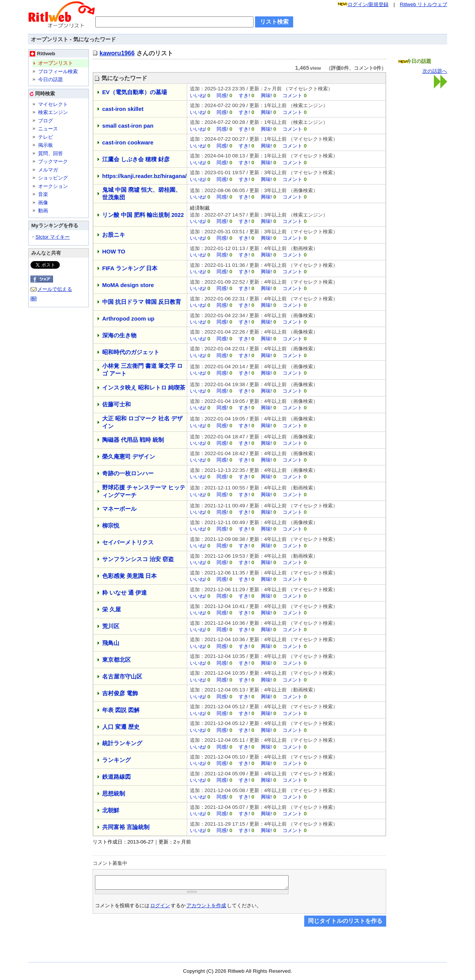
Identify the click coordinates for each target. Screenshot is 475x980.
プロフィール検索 (58, 71)
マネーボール (119, 509)
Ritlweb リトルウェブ (424, 4)
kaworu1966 (117, 53)
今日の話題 (51, 79)
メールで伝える (55, 289)
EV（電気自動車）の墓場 (135, 92)
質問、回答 (51, 153)
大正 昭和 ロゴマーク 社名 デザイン (142, 422)
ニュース (48, 129)
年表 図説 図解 (121, 710)
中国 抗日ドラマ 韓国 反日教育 (142, 302)
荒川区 (111, 626)
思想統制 (114, 794)
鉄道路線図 (116, 777)
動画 (43, 211)
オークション (53, 186)
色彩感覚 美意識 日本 (129, 576)
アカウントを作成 (206, 908)
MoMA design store (128, 285)
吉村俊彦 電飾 (120, 693)
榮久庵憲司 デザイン (129, 457)
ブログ (46, 121)
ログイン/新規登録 (368, 4)
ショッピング (53, 178)
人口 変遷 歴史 (121, 727)
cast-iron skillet (123, 109)
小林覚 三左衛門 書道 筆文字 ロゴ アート (142, 370)
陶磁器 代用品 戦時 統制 (133, 440)
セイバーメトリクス (128, 542)
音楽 (43, 194)
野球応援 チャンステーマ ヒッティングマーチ (144, 491)
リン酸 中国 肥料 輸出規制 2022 (143, 215)
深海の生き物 (119, 335)
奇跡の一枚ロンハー (128, 473)
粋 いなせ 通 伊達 (124, 593)
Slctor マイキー (53, 237)
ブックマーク (53, 161)
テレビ (46, 137)
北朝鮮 (111, 810)
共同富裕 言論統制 (126, 827)
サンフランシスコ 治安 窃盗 (138, 559)
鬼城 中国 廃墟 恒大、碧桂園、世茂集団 (142, 194)
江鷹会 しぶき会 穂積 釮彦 (136, 159)
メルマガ (48, 170)
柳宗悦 (111, 526)
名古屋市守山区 (122, 677)
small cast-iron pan (128, 126)
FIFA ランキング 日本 (130, 268)
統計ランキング (122, 743)
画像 (43, 203)
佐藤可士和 (116, 404)
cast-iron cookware (128, 143)
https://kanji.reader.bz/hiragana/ (144, 176)
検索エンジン (53, 112)
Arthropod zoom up (128, 319)
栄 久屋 (112, 609)
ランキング (116, 760)
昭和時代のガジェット (131, 352)
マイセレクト (53, 104)
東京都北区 (116, 660)
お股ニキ (114, 235)
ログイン (160, 908)
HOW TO (114, 252)
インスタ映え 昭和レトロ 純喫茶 (144, 388)
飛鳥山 (111, 643)
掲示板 (46, 145)
